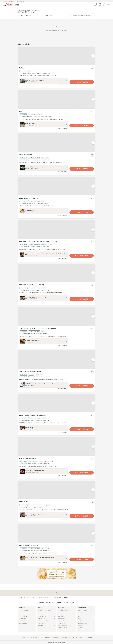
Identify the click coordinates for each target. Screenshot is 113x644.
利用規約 (28, 638)
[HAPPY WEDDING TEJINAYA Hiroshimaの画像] (56, 403)
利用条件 (32, 638)
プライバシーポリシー (40, 638)
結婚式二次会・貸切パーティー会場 (42, 598)
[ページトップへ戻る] (56, 593)
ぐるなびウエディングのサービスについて (76, 638)
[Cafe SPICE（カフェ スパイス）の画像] (56, 533)
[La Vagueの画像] (56, 56)
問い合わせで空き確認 (82, 169)
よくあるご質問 (89, 638)
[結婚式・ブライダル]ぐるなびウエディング (26, 598)
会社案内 (23, 638)
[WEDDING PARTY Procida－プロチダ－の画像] (56, 273)
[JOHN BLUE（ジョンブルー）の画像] (56, 186)
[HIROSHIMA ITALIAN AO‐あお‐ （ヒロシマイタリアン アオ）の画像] (56, 230)
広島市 (55, 598)
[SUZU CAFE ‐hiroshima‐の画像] (56, 490)
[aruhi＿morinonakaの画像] (56, 143)
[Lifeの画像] (56, 99)
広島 (52, 598)
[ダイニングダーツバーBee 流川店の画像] (56, 360)
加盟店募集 (65, 638)
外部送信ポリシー (49, 638)
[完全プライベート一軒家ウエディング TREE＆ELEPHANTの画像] (56, 316)
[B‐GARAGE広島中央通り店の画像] (56, 447)
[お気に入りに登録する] (92, 68)
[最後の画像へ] (93, 56)
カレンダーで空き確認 (82, 82)
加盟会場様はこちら (57, 638)
